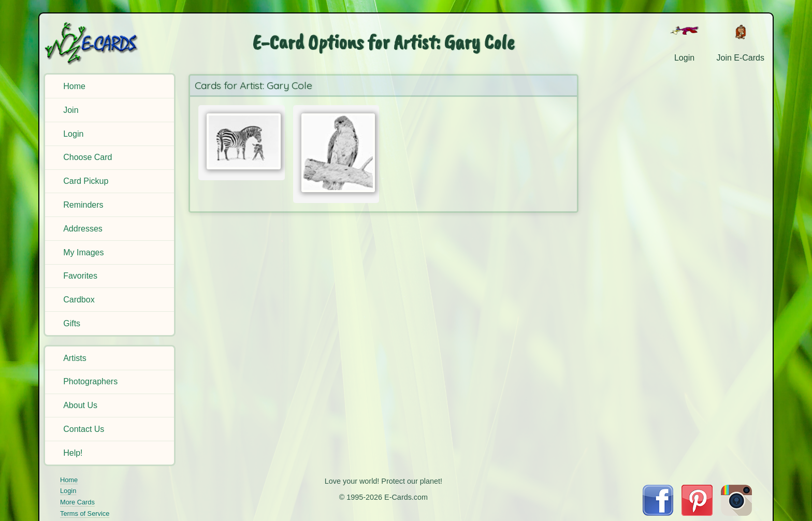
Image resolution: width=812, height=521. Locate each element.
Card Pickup (86, 181)
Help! (73, 453)
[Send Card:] (242, 141)
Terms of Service (85, 513)
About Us (80, 405)
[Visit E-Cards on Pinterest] (697, 513)
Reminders (83, 205)
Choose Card (88, 157)
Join (71, 110)
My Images (83, 252)
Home (74, 86)
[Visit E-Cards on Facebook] (658, 513)
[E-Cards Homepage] (108, 43)
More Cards (77, 502)
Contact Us (84, 429)
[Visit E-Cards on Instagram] (736, 513)
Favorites (80, 276)
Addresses (83, 229)
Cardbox (79, 300)
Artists (75, 358)
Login (73, 134)
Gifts (72, 323)
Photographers (90, 381)
